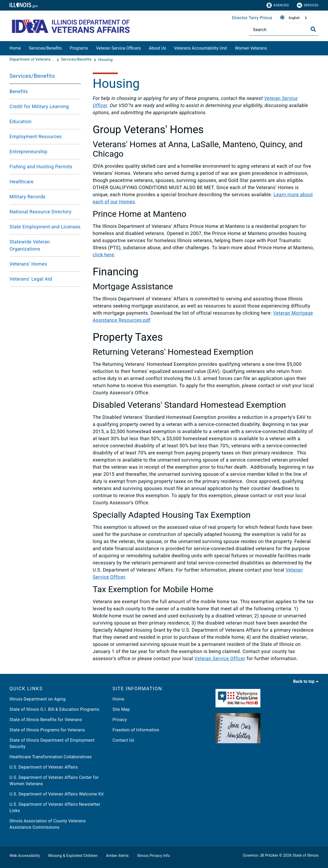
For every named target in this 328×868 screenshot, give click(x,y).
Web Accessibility (25, 856)
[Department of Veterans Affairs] (32, 60)
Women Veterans (251, 48)
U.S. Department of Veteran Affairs (44, 767)
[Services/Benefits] (77, 60)
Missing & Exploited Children (73, 856)
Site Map (121, 709)
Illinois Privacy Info (153, 856)
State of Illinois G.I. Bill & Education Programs (54, 709)
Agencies (278, 5)
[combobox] (298, 18)
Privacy (120, 720)
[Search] (284, 30)
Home (15, 48)
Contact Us (123, 740)
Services (308, 5)
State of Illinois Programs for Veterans (47, 730)
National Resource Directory (41, 212)
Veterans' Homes (28, 264)
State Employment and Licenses (45, 227)
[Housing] (105, 60)
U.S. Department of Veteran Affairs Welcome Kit (57, 794)
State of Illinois (306, 855)
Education (21, 121)
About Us (158, 48)
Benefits (19, 91)
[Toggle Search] (313, 29)
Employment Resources (36, 136)
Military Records (27, 197)
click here (103, 255)
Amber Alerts (118, 856)
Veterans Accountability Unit (201, 48)
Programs (79, 48)
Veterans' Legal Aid (31, 279)
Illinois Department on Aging (38, 699)
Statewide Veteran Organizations (30, 245)
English (294, 18)
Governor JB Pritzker (261, 855)
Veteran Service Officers (119, 48)
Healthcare (22, 182)
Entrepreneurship (28, 152)
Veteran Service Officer (220, 658)
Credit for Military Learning (39, 106)
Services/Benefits (45, 48)
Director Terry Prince (252, 18)
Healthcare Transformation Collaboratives (51, 757)
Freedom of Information (136, 730)
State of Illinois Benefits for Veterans (46, 720)
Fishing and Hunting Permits (41, 167)
